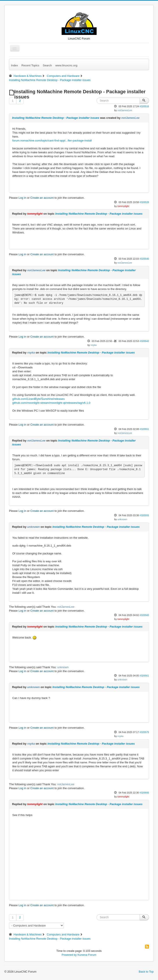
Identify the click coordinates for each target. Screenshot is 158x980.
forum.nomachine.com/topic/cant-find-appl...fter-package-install (52, 141)
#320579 (144, 732)
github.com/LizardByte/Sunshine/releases (38, 399)
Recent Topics (30, 65)
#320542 (144, 341)
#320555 (144, 515)
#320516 (144, 106)
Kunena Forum (87, 955)
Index (14, 65)
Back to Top (146, 972)
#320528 (144, 202)
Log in (22, 198)
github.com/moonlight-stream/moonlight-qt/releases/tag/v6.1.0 (51, 403)
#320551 (144, 429)
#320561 (144, 676)
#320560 (144, 615)
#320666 (144, 793)
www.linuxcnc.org (66, 65)
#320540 (144, 259)
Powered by (69, 955)
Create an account (42, 198)
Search (47, 65)
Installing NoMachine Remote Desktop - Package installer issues (56, 118)
